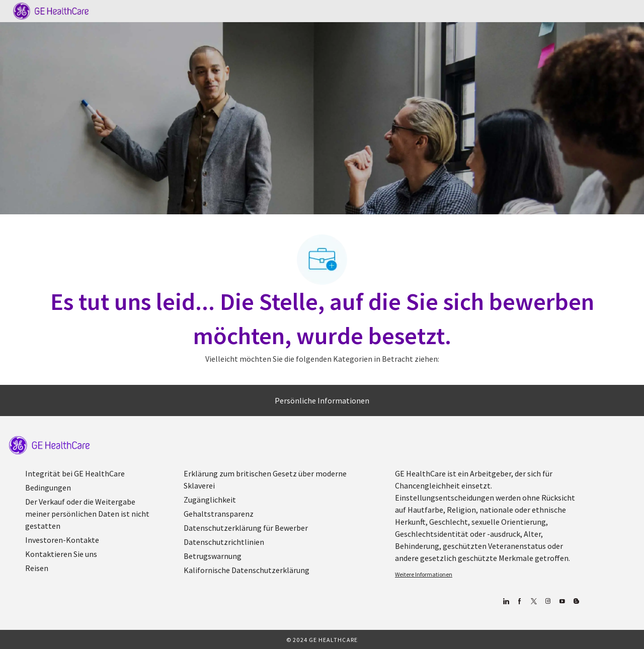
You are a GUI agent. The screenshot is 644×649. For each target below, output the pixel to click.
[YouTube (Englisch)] (562, 601)
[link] (49, 445)
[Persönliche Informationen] (322, 400)
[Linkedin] (505, 601)
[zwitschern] (534, 601)
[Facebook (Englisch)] (519, 601)
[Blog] (548, 601)
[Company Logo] (51, 10)
